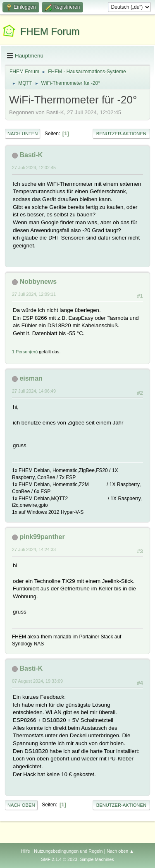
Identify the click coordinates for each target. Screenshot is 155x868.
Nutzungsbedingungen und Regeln (68, 851)
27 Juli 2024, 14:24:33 (34, 549)
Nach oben (21, 805)
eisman (31, 378)
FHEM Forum (50, 31)
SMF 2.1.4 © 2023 (59, 859)
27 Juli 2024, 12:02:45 (34, 168)
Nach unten (23, 134)
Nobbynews (38, 282)
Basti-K (31, 155)
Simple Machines (97, 859)
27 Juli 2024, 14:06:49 (34, 391)
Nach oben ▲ (120, 851)
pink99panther (42, 537)
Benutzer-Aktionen (121, 134)
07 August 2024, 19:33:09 (37, 681)
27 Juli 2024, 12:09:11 (34, 294)
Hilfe (26, 851)
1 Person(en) (25, 352)
